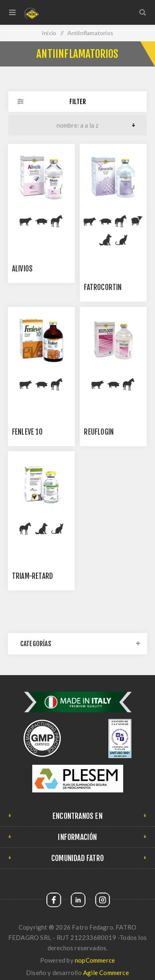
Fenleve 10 (27, 432)
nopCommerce (95, 960)
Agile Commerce (106, 973)
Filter (78, 102)
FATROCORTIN (103, 287)
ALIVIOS (22, 269)
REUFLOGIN (99, 432)
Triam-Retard (32, 576)
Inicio (49, 33)
